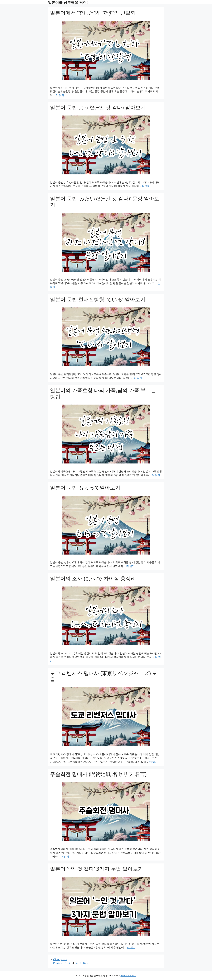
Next (88, 963)
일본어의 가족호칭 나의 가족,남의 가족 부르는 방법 (103, 393)
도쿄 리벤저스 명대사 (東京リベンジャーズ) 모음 (104, 676)
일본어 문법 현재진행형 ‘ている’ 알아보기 (98, 299)
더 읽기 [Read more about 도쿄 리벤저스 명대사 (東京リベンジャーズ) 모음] (153, 762)
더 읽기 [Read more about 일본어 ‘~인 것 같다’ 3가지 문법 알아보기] (131, 947)
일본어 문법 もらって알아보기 (85, 487)
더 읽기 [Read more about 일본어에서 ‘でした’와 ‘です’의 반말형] (60, 95)
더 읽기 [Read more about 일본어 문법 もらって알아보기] (130, 566)
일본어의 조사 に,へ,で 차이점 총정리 (93, 578)
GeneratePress (128, 975)
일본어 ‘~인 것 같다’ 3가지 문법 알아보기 (97, 869)
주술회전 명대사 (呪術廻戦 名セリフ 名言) (98, 774)
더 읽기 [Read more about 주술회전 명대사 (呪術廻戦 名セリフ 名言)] (65, 856)
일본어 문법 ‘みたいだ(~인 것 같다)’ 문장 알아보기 (105, 201)
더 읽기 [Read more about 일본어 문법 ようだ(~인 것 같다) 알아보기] (146, 186)
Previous (57, 963)
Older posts (60, 959)
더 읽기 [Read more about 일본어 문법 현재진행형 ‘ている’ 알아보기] (138, 378)
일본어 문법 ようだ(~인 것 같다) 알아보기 (98, 107)
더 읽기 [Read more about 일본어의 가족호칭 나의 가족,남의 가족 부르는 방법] (156, 475)
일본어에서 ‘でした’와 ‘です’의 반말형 (93, 13)
